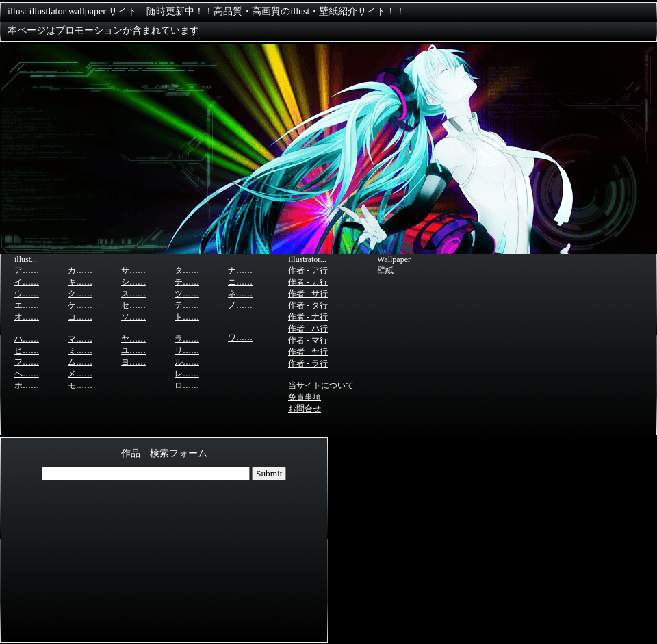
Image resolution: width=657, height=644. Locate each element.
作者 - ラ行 (308, 363)
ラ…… (187, 339)
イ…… (27, 282)
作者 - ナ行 (308, 317)
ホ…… (27, 385)
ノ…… (240, 305)
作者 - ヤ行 (308, 352)
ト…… (187, 317)
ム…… (80, 362)
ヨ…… (133, 362)
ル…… (187, 362)
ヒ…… (27, 350)
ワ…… (240, 337)
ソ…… (133, 317)
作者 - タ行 (308, 305)
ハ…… (27, 339)
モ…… (80, 385)
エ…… (27, 305)
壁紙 (385, 270)
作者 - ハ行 (308, 329)
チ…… (187, 282)
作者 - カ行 (308, 282)
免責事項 (305, 397)
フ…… (27, 362)
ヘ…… (27, 374)
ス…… (133, 294)
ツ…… (187, 294)
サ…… (133, 270)
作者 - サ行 (308, 294)
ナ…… (240, 270)
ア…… (27, 270)
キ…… (80, 282)
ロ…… (187, 385)
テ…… (187, 305)
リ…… (187, 350)
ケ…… (80, 305)
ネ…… (240, 294)
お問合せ (305, 409)
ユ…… (133, 350)
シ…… (133, 282)
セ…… (133, 305)
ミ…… (80, 350)
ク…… (80, 294)
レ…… (187, 374)
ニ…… (240, 282)
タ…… (187, 270)
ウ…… (27, 294)
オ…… (27, 317)
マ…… (80, 339)
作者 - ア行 (308, 270)
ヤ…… (133, 339)
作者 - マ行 (308, 340)
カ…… (80, 270)
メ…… (80, 374)
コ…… (80, 317)
